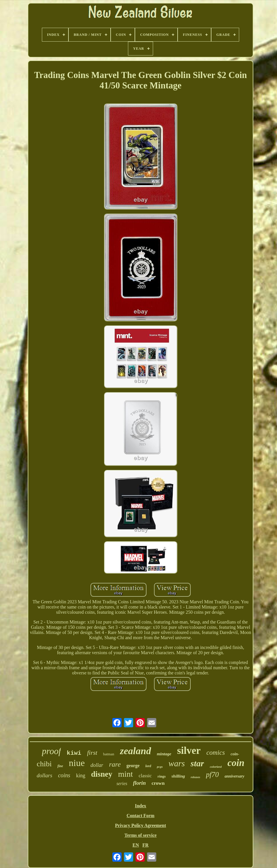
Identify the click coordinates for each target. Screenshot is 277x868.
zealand (135, 751)
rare (115, 764)
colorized (216, 767)
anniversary (234, 776)
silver (189, 751)
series (122, 783)
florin (139, 783)
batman (109, 754)
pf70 (212, 775)
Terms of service (141, 835)
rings (161, 776)
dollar (97, 765)
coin (236, 763)
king (81, 776)
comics (216, 753)
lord (148, 766)
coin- (235, 754)
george (133, 766)
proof (51, 751)
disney (102, 774)
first (92, 753)
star (197, 763)
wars (176, 763)
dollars (44, 775)
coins (64, 775)
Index (141, 806)
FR (145, 845)
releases (195, 777)
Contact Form (140, 816)
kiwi (74, 753)
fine (60, 766)
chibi (44, 764)
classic (145, 776)
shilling (178, 776)
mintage (164, 754)
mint (126, 774)
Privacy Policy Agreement (141, 825)
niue (77, 763)
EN (136, 845)
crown (158, 783)
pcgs (160, 767)
